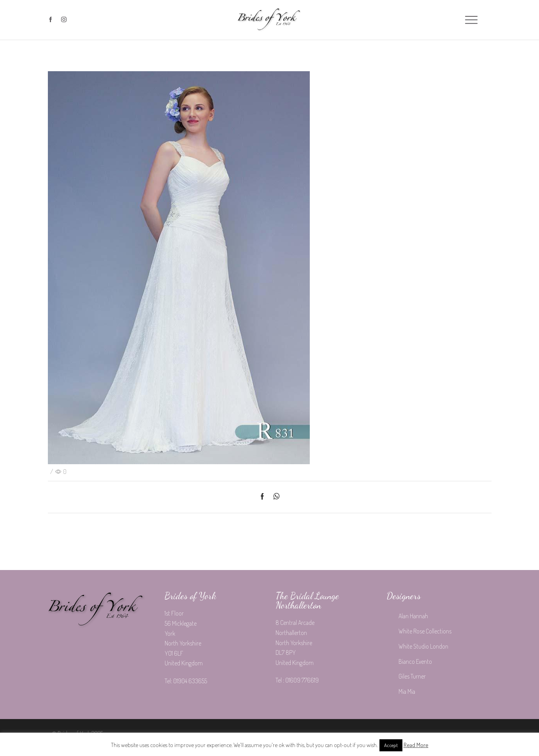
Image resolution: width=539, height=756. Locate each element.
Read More (416, 745)
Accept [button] (391, 745)
